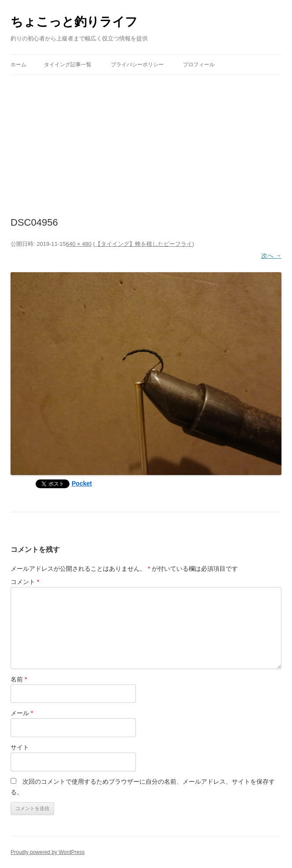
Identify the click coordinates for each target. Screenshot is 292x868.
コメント (25, 582)
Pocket (82, 483)
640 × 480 (79, 244)
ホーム (18, 65)
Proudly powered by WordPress (48, 852)
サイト (20, 747)
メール (22, 713)
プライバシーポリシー (137, 65)
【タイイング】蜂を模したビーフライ (144, 244)
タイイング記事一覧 (68, 65)
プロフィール (199, 65)
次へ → (271, 256)
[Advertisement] (146, 140)
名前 (19, 679)
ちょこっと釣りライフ (74, 22)
